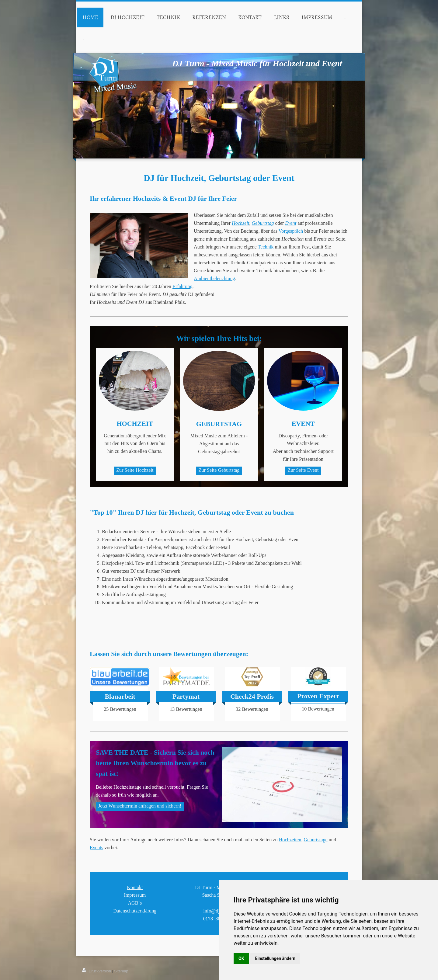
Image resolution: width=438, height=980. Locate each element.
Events (96, 950)
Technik (266, 247)
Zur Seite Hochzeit (135, 470)
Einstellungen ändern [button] (275, 958)
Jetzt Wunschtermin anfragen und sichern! (140, 908)
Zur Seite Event (303, 470)
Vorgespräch (291, 231)
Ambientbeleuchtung (214, 279)
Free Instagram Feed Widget (218, 725)
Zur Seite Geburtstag (219, 470)
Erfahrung (182, 287)
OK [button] (241, 958)
